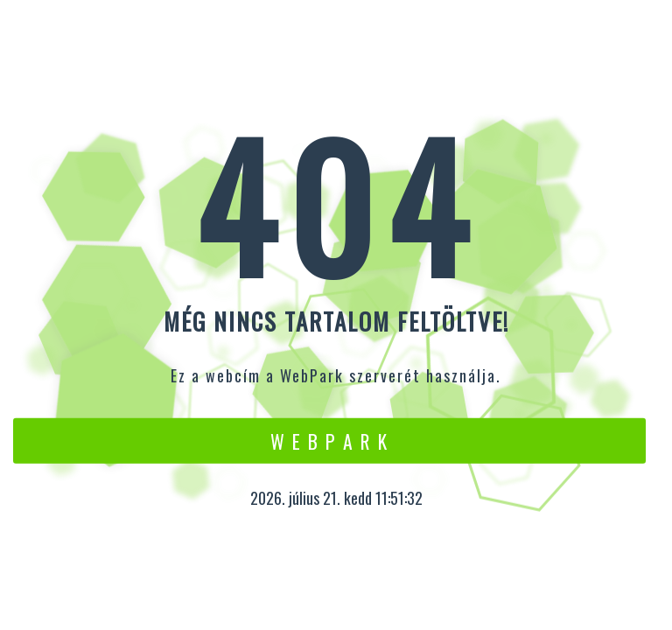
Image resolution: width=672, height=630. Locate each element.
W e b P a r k (329, 440)
